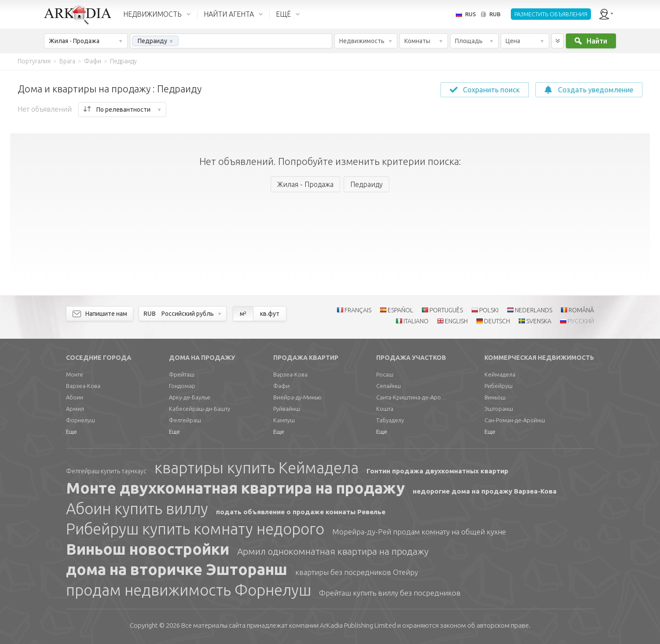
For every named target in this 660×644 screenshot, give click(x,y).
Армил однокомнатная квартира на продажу (333, 551)
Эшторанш (499, 409)
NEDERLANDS (533, 310)
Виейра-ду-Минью (297, 397)
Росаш (385, 374)
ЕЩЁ (283, 14)
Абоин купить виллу (137, 509)
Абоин (75, 397)
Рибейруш (499, 386)
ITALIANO (416, 321)
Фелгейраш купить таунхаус (106, 471)
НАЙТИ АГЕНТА (229, 14)
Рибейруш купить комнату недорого (195, 529)
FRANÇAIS (358, 310)
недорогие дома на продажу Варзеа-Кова (485, 491)
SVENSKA (539, 321)
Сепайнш (389, 386)
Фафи (281, 386)
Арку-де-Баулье (190, 397)
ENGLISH (456, 321)
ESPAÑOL (400, 310)
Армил (75, 409)
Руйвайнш (287, 409)
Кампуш (284, 420)
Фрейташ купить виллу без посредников (390, 593)
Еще (71, 432)
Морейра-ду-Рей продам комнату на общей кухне (419, 532)
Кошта (385, 409)
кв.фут (270, 314)
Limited (358, 625)
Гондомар (182, 386)
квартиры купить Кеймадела (257, 468)
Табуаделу (390, 420)
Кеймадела (500, 374)
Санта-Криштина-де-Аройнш (411, 397)
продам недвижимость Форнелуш (189, 590)
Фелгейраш (185, 420)
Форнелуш (81, 420)
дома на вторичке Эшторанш (177, 569)
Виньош (495, 397)
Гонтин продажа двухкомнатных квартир (437, 471)
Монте (75, 374)
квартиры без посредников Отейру (357, 572)
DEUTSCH (497, 321)
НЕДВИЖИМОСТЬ (152, 14)
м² (243, 314)
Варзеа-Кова (83, 386)
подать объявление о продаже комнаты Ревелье (301, 512)
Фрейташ (182, 374)
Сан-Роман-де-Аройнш (515, 420)
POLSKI (489, 310)
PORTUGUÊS (446, 310)
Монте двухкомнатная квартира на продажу (235, 488)
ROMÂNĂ (581, 310)
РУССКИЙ (581, 321)
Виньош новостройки (148, 549)
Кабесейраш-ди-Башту (200, 409)
